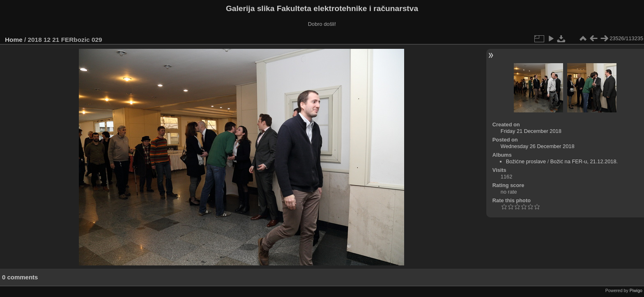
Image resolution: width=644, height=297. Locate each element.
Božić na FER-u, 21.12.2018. (584, 161)
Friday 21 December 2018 (531, 131)
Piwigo (636, 290)
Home (14, 40)
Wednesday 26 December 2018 (538, 146)
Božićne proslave (526, 161)
